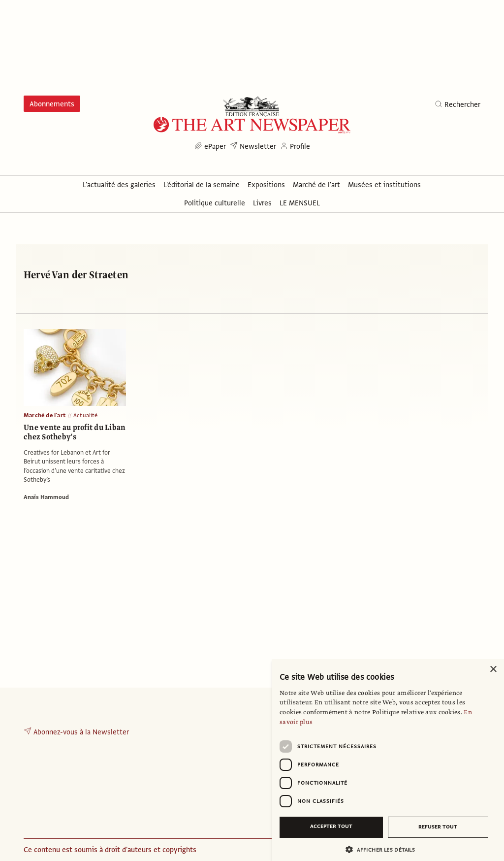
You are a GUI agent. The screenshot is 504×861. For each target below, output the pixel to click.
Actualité (86, 415)
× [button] (493, 670)
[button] (384, 849)
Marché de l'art (45, 415)
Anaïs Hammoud (46, 497)
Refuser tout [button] (438, 827)
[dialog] (388, 760)
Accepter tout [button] (331, 826)
